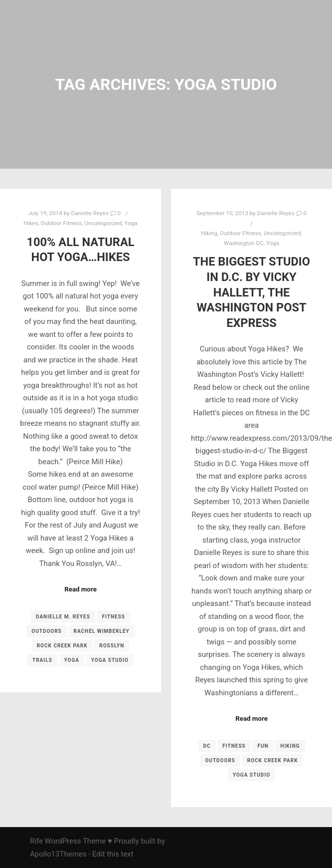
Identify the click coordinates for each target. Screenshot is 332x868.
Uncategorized (103, 223)
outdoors (47, 631)
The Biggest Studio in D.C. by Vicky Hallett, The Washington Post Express (251, 292)
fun (263, 746)
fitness (114, 617)
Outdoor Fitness (62, 223)
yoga (72, 660)
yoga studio (110, 660)
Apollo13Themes (58, 854)
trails (42, 660)
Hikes (31, 223)
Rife (36, 841)
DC (207, 746)
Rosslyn (112, 646)
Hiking (209, 233)
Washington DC (244, 243)
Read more (81, 589)
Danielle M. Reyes (63, 617)
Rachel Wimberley (102, 631)
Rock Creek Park (62, 646)
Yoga (131, 223)
